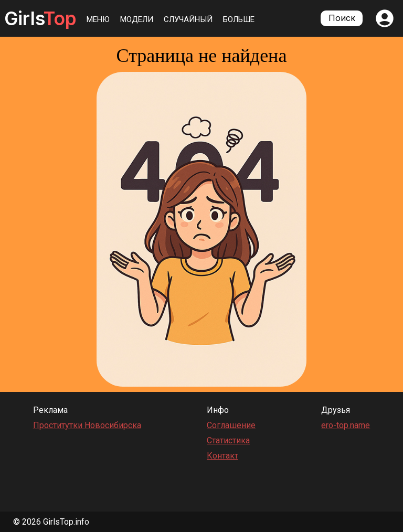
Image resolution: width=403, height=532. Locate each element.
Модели (137, 19)
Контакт (222, 456)
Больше (239, 19)
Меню (98, 19)
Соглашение (231, 425)
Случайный (188, 19)
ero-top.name (346, 425)
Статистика (228, 440)
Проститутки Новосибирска (87, 425)
